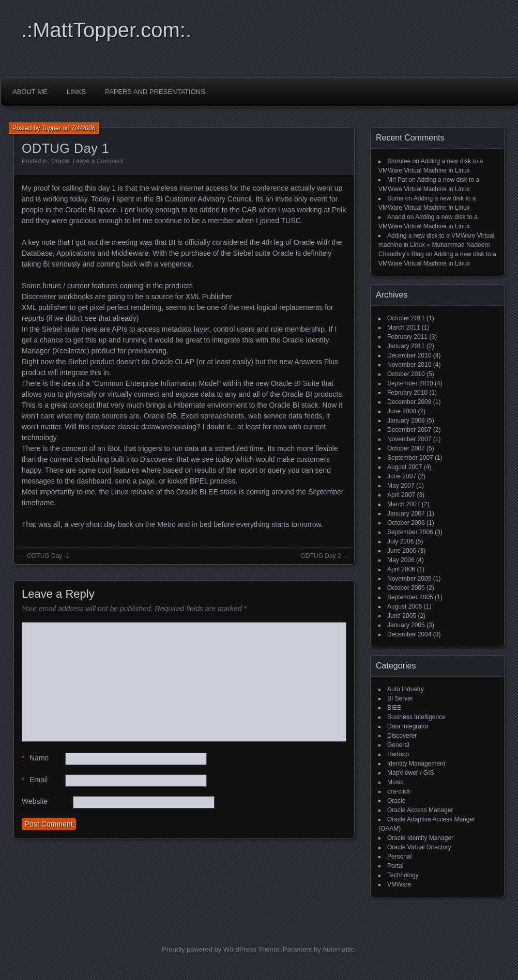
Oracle (60, 161)
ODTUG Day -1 (48, 556)
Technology (403, 875)
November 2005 (409, 579)
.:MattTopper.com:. (106, 30)
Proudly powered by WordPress (209, 949)
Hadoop (398, 754)
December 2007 (409, 430)
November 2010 (409, 365)
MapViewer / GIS (410, 773)
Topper (51, 128)
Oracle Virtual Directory (419, 847)
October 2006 (406, 523)
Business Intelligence (416, 717)
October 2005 (406, 588)
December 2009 (409, 402)
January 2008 (406, 421)
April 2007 (401, 495)
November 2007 (409, 439)
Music (395, 782)
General (398, 745)
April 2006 (401, 569)
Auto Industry (406, 689)
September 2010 (410, 383)
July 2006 (400, 541)
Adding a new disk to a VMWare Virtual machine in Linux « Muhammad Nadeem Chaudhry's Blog (436, 245)
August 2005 (405, 606)
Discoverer (402, 736)
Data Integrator (408, 726)
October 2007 (406, 448)
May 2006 (401, 560)
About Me (30, 92)
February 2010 (407, 393)
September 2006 (410, 532)
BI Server (400, 698)
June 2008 (402, 411)
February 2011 (407, 337)
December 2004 (409, 634)
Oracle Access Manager (420, 810)
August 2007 (405, 467)
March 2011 (403, 328)
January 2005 (406, 625)
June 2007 (402, 476)
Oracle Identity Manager (420, 838)
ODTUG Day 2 (321, 556)
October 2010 (406, 374)
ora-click (399, 791)
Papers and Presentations (155, 92)
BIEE (394, 708)
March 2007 (403, 504)
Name (35, 758)
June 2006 (402, 551)
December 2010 (409, 355)
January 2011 (406, 346)
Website (35, 801)
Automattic (338, 949)
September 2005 (410, 597)
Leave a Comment (98, 161)
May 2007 (401, 486)
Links (77, 92)
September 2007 (410, 458)
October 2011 (406, 318)
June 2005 (402, 616)
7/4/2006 (83, 128)
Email (35, 780)
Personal (399, 857)
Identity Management (416, 764)
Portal (395, 866)
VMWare (399, 884)
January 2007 (406, 514)
